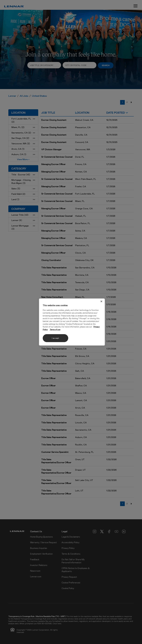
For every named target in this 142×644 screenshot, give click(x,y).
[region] (72, 322)
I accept (55, 338)
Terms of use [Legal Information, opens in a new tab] (55, 329)
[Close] (101, 301)
